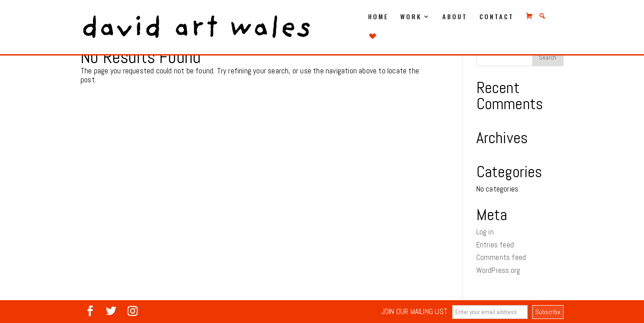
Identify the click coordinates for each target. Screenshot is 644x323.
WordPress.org (498, 270)
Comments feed (501, 257)
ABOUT (455, 17)
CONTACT (497, 17)
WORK (411, 17)
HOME (378, 17)
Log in (485, 232)
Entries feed (495, 245)
